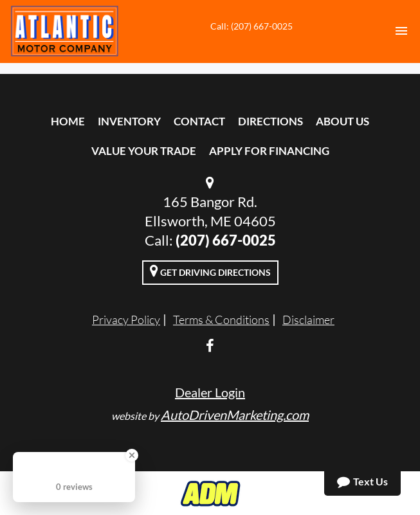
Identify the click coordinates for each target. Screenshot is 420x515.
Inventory (129, 121)
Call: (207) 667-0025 (251, 26)
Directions (270, 121)
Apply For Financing (269, 151)
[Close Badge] (132, 455)
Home (68, 121)
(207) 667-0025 (226, 240)
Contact (199, 121)
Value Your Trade (144, 151)
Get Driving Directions (210, 271)
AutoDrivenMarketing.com (235, 415)
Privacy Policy (126, 320)
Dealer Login (210, 392)
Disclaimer (308, 320)
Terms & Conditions (221, 320)
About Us (342, 121)
